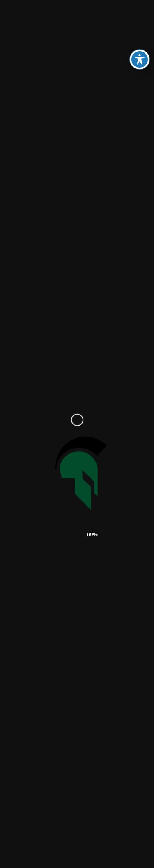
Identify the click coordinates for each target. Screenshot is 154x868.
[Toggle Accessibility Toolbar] (140, 59)
